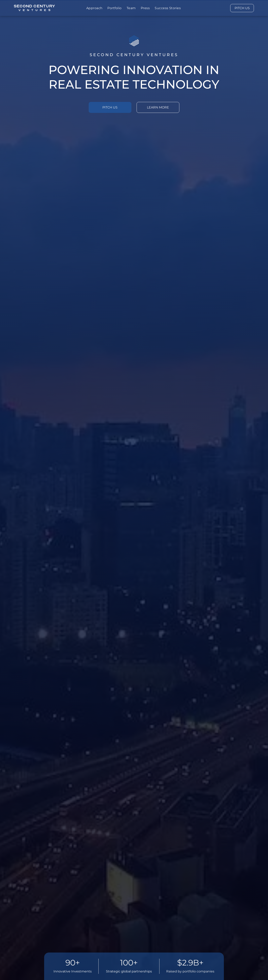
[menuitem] (95, 8)
